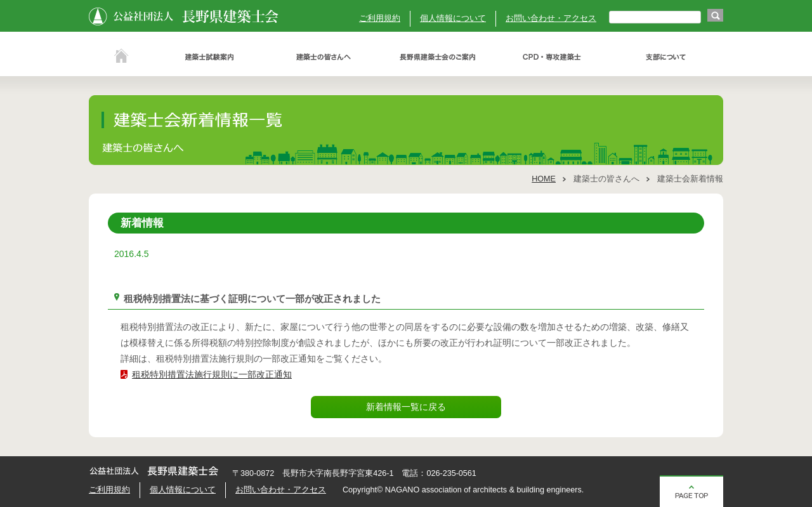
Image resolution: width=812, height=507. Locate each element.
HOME (544, 179)
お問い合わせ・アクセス (551, 18)
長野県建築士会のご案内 (438, 57)
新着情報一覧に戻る (406, 407)
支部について (666, 57)
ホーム (121, 57)
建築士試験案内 (209, 57)
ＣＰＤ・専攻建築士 (552, 57)
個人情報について (453, 18)
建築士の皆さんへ (324, 57)
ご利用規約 (380, 18)
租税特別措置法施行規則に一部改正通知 (212, 374)
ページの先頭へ (691, 491)
